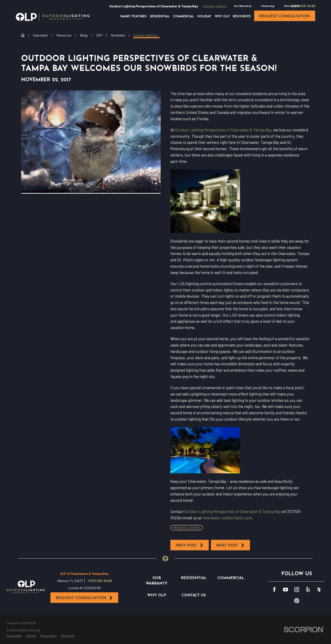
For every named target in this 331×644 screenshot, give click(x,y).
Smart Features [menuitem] (134, 17)
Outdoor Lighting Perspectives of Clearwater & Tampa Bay (223, 130)
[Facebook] (274, 589)
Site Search (292, 6)
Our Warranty (243, 6)
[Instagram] (297, 589)
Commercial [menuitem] (183, 17)
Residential (194, 578)
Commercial (231, 578)
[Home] (53, 17)
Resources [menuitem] (242, 17)
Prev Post (190, 545)
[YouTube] (286, 589)
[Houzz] (319, 589)
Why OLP (157, 595)
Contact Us (194, 595)
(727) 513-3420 (303, 6)
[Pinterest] (297, 601)
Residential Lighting (187, 528)
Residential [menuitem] (160, 17)
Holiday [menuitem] (204, 17)
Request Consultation (84, 598)
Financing (268, 6)
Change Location (215, 6)
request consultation (285, 16)
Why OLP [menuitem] (222, 17)
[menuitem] (14, 636)
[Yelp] (308, 589)
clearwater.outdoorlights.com (227, 518)
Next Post (231, 545)
